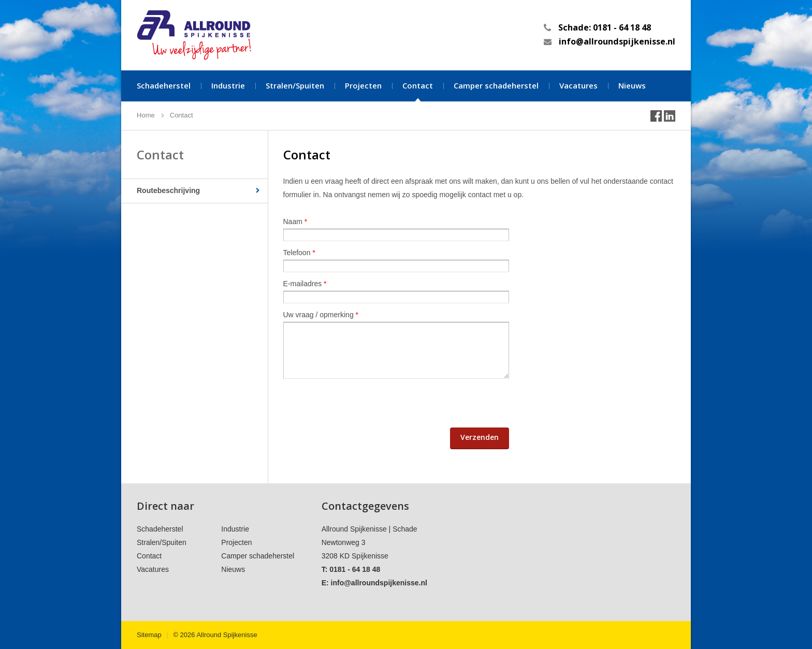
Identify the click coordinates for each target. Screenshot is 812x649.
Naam (295, 222)
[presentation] (362, 403)
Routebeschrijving (168, 190)
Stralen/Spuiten (295, 85)
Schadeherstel (164, 85)
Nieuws (632, 85)
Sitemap (149, 635)
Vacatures (578, 85)
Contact (418, 85)
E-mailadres (305, 284)
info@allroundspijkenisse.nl (617, 41)
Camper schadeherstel (496, 85)
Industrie (228, 85)
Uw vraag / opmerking (321, 315)
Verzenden (480, 437)
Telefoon (299, 253)
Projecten (363, 85)
